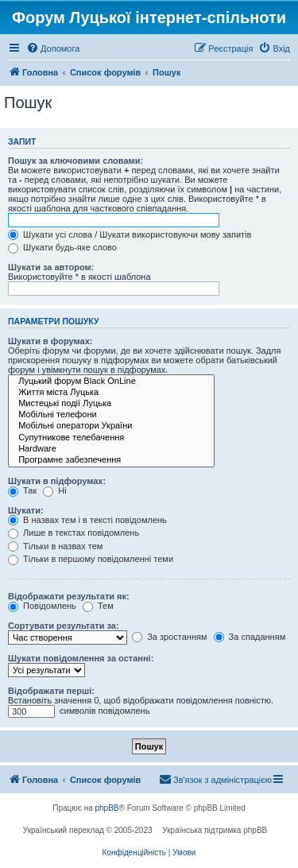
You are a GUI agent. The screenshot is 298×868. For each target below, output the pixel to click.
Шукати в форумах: (50, 341)
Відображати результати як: (69, 596)
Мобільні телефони (111, 415)
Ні (54, 490)
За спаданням (250, 637)
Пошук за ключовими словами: (75, 161)
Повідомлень (42, 606)
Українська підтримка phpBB (215, 830)
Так (22, 490)
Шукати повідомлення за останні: (81, 658)
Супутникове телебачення (111, 438)
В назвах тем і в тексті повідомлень (87, 520)
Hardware (111, 449)
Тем (98, 606)
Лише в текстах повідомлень (74, 533)
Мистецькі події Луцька (111, 404)
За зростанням (169, 637)
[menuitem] (53, 48)
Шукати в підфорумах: (57, 481)
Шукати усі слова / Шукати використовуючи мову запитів (130, 234)
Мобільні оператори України (111, 426)
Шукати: (26, 510)
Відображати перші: (51, 691)
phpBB (107, 808)
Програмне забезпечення (111, 460)
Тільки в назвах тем (55, 546)
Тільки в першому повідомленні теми (91, 559)
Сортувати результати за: (64, 626)
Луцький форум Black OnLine (111, 382)
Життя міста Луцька (111, 393)
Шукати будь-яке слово (62, 247)
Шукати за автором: (51, 267)
